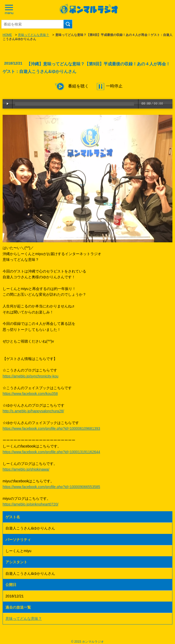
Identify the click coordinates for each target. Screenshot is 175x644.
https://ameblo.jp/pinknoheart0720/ (31, 504)
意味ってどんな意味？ (33, 35)
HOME (7, 35)
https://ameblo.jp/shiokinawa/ (26, 469)
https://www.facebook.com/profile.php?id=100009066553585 (51, 487)
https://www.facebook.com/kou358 (30, 394)
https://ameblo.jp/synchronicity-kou (31, 376)
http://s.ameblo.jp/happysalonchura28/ (33, 411)
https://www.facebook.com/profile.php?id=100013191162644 (51, 452)
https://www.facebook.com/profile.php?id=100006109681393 (51, 428)
